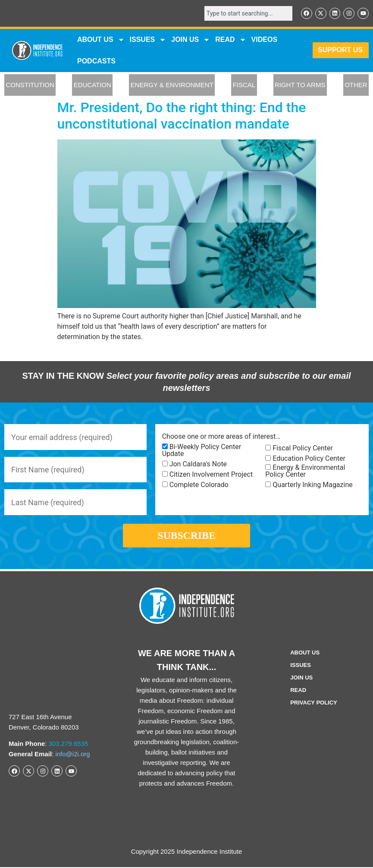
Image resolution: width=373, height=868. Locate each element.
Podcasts (96, 61)
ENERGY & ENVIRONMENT (172, 85)
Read (298, 691)
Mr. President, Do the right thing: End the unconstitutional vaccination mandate (182, 116)
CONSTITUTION (30, 85)
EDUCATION (92, 85)
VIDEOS (264, 39)
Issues (148, 40)
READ (230, 40)
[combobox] (248, 13)
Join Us (301, 678)
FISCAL (244, 85)
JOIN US (191, 40)
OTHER (356, 85)
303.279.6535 (69, 744)
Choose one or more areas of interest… (221, 437)
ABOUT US (101, 40)
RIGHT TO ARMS (300, 85)
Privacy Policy (314, 703)
